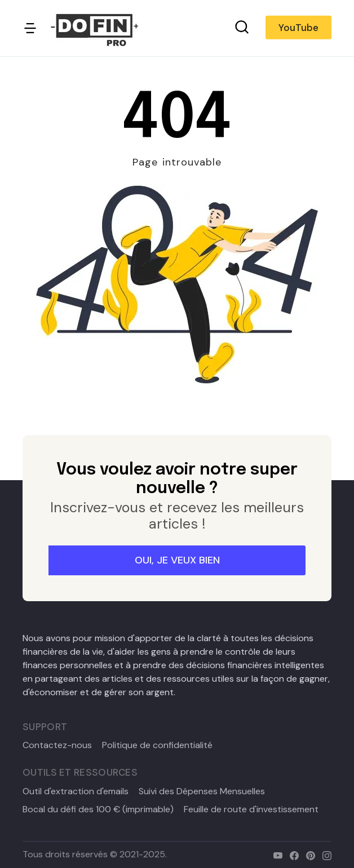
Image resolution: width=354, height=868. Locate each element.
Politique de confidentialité (157, 745)
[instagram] (324, 854)
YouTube (298, 28)
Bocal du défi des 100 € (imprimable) (98, 809)
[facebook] (292, 854)
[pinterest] (308, 854)
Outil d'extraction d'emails (76, 791)
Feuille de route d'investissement (251, 809)
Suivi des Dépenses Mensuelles (202, 791)
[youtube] (275, 854)
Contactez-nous (57, 745)
